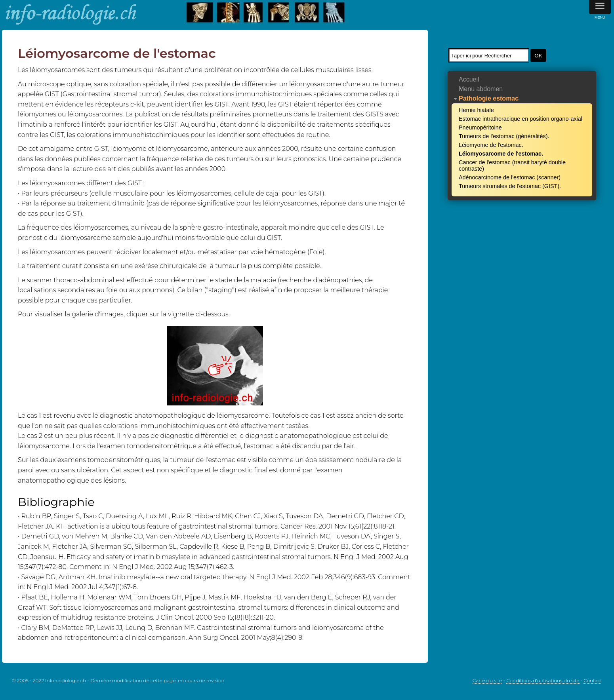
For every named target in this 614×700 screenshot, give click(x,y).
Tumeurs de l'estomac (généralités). (504, 136)
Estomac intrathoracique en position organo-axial (521, 119)
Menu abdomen (481, 89)
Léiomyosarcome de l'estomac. (501, 154)
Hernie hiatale (476, 110)
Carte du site (487, 680)
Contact (593, 680)
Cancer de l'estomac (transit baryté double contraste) (512, 165)
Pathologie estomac (489, 98)
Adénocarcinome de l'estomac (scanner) (510, 177)
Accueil (469, 79)
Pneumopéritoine (480, 127)
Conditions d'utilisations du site (543, 680)
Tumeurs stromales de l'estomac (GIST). (510, 186)
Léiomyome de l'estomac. (491, 145)
